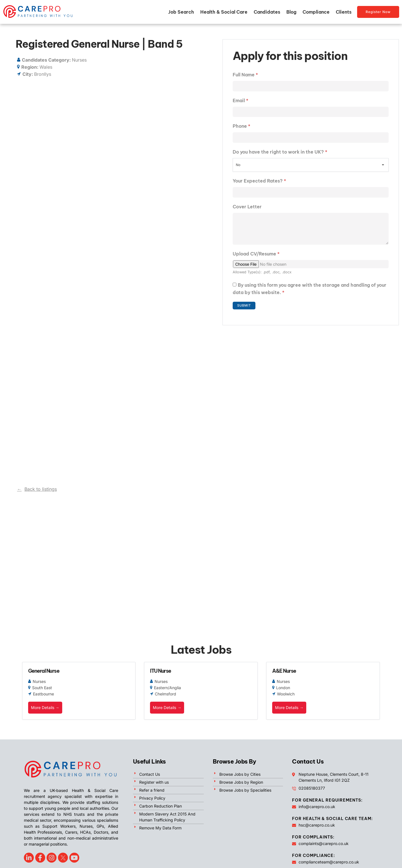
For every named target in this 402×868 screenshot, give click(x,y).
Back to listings (41, 489)
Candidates (267, 12)
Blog (291, 12)
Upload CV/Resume (256, 259)
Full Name (245, 75)
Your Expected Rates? (259, 183)
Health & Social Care (224, 12)
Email (240, 101)
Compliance (316, 12)
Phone (241, 127)
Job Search (181, 12)
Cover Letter (247, 209)
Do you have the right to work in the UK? (280, 154)
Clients (344, 12)
